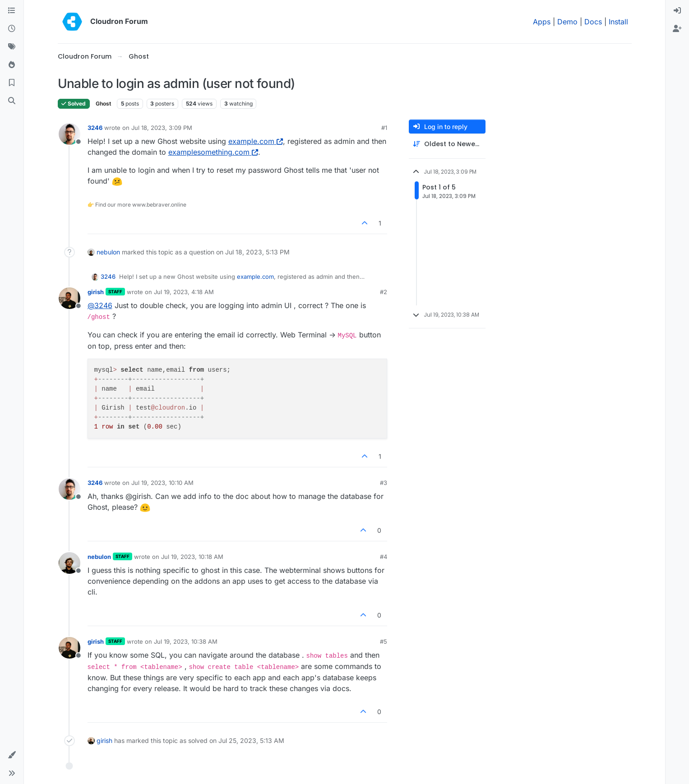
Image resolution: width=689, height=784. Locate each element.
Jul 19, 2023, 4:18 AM (184, 292)
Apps (542, 22)
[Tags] (12, 47)
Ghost (103, 104)
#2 (384, 292)
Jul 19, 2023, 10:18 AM (192, 557)
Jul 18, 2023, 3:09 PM (162, 128)
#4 (384, 557)
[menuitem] (677, 11)
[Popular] (12, 65)
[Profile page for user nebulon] (69, 563)
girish (96, 292)
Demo (567, 22)
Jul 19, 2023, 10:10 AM (162, 483)
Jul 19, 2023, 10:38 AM (186, 641)
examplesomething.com (213, 152)
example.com (256, 141)
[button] (12, 755)
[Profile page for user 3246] (69, 134)
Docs (593, 22)
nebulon (108, 252)
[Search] (12, 101)
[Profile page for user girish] (69, 298)
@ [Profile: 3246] (100, 305)
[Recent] (12, 29)
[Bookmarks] (12, 83)
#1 (384, 128)
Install (618, 22)
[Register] (677, 29)
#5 (384, 641)
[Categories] (12, 11)
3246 (95, 128)
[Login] (677, 11)
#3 (384, 483)
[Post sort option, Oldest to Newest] (447, 144)
